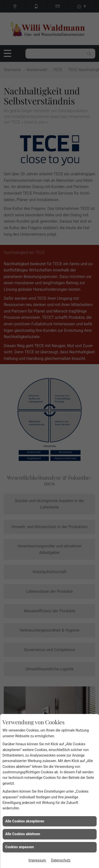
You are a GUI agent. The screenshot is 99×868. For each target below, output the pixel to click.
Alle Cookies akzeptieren (25, 821)
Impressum (37, 860)
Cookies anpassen (20, 847)
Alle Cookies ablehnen (23, 834)
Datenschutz (61, 860)
